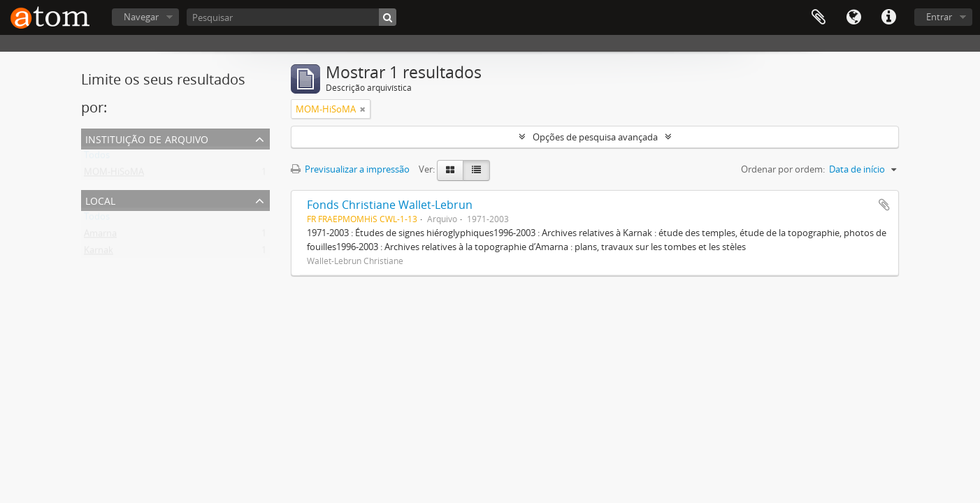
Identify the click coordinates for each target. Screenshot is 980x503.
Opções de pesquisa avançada (595, 137)
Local (100, 199)
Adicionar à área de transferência (884, 205)
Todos (97, 158)
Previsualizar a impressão (350, 169)
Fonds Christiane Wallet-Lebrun (390, 205)
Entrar (939, 17)
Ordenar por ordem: (783, 169)
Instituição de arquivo (147, 138)
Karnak (99, 253)
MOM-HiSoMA (114, 175)
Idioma (853, 17)
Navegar (141, 17)
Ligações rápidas (888, 17)
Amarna (100, 236)
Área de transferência (819, 17)
